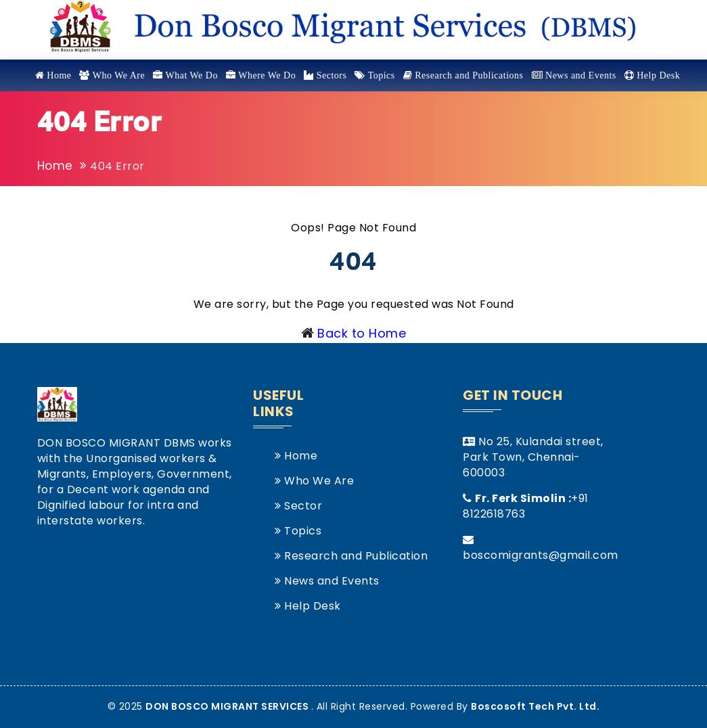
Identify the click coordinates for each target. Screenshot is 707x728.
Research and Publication (351, 556)
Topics (374, 75)
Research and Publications (463, 75)
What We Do (185, 75)
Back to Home (362, 333)
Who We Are (112, 75)
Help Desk (653, 75)
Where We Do (261, 75)
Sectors (325, 75)
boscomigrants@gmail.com (541, 555)
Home (53, 75)
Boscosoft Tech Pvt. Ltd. (535, 706)
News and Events (574, 75)
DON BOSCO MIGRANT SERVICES (228, 706)
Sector (298, 506)
